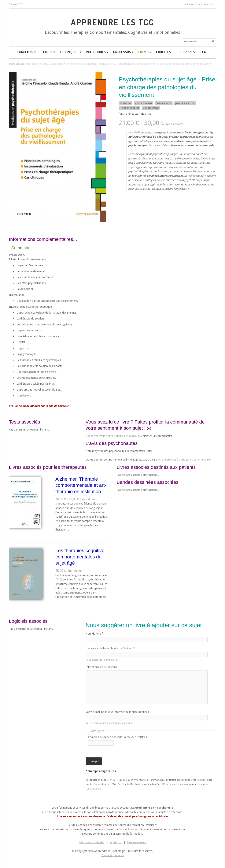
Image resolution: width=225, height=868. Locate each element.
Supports (187, 52)
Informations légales (92, 842)
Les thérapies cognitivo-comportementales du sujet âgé (81, 557)
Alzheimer (126, 103)
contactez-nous (93, 788)
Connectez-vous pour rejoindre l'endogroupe (113, 436)
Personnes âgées (130, 108)
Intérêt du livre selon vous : (102, 667)
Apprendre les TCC (112, 22)
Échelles (164, 52)
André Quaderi (143, 103)
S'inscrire (190, 4)
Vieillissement (151, 108)
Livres (145, 52)
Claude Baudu (164, 103)
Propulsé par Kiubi (113, 855)
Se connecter (206, 4)
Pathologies (97, 52)
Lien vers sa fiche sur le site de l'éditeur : (111, 648)
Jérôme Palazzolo (185, 103)
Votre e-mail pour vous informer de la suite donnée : (117, 712)
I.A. (204, 52)
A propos (116, 842)
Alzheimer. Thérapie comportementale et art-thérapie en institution (81, 485)
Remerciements (137, 842)
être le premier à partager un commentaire (184, 460)
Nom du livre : (95, 634)
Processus (124, 52)
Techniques (71, 52)
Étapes (48, 52)
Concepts (27, 52)
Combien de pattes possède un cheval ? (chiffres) (118, 737)
